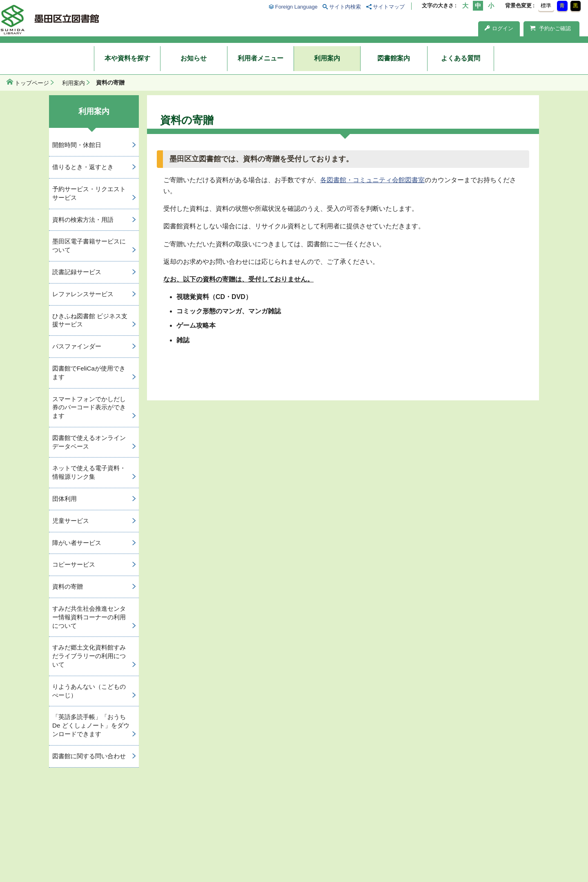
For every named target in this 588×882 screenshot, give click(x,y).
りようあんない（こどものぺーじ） (89, 691)
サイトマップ (389, 7)
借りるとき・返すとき (83, 167)
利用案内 (327, 58)
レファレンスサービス (83, 294)
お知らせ (194, 58)
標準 (546, 6)
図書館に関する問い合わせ (89, 756)
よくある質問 (461, 58)
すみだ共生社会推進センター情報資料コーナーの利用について (89, 617)
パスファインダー (77, 346)
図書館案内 (394, 58)
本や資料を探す (127, 58)
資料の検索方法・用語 (83, 220)
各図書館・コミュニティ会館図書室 (372, 180)
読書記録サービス (77, 272)
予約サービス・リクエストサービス (89, 193)
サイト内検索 (345, 7)
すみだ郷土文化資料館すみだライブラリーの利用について (89, 656)
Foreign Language (296, 7)
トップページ (32, 83)
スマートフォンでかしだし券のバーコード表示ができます (89, 408)
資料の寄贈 (68, 586)
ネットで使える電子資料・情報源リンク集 (89, 472)
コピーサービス (74, 564)
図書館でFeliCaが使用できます (89, 373)
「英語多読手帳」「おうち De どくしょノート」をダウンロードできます (91, 725)
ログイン (499, 28)
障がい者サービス (77, 543)
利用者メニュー (261, 58)
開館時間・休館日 (77, 145)
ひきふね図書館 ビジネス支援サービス (90, 320)
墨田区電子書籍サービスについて (89, 246)
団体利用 (65, 499)
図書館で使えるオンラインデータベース (89, 442)
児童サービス (71, 521)
